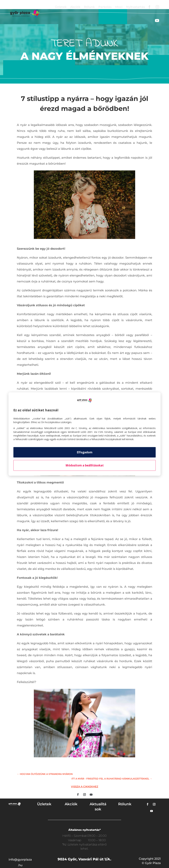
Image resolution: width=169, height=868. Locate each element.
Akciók (75, 7)
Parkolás (105, 7)
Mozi (119, 7)
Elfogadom (85, 452)
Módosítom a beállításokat (85, 465)
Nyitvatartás (135, 7)
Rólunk (89, 7)
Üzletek (61, 7)
